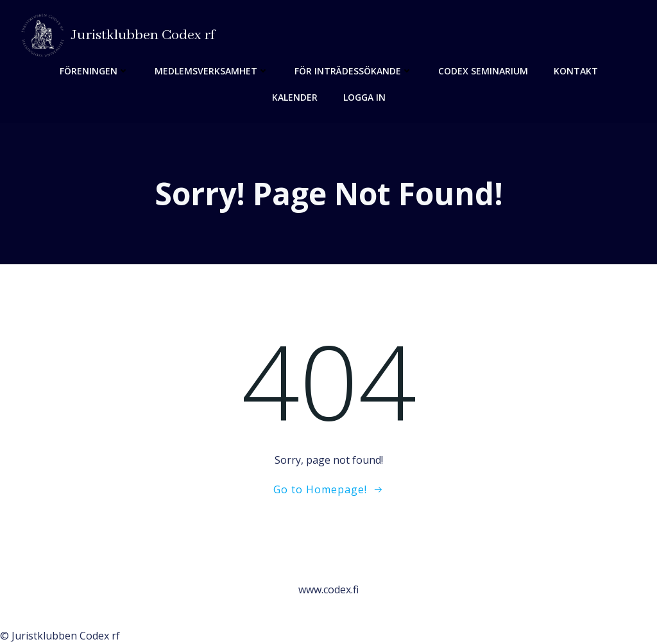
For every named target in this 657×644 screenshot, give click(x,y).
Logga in (364, 97)
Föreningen (94, 71)
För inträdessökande (354, 71)
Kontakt (576, 71)
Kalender (295, 97)
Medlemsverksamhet (212, 71)
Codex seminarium (483, 71)
